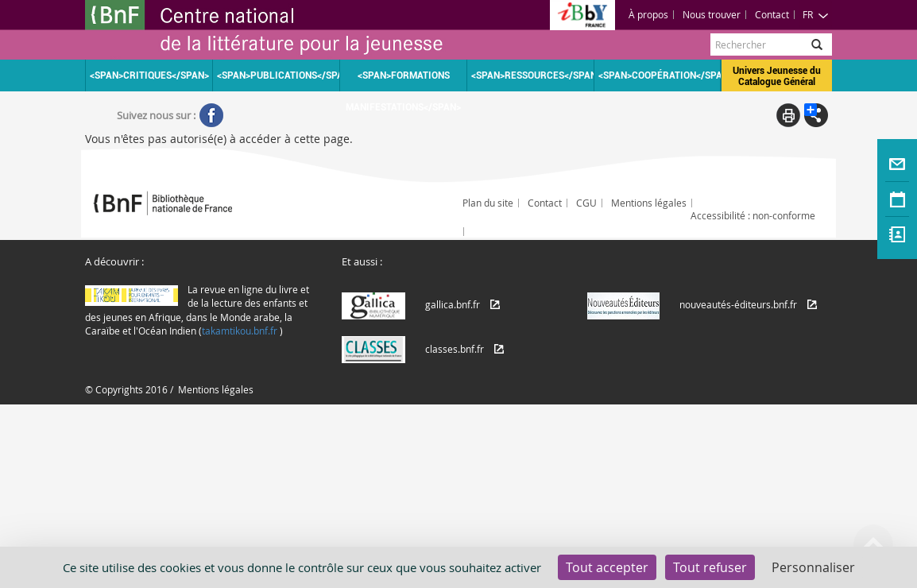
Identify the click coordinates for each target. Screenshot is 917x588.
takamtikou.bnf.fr (240, 331)
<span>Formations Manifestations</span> (403, 81)
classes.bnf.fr (455, 349)
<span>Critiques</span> (149, 75)
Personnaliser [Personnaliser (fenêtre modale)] (813, 567)
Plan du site (488, 203)
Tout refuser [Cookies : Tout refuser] (710, 567)
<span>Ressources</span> (532, 75)
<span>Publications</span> (278, 75)
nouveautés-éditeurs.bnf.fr (738, 304)
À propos (648, 14)
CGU (586, 203)
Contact (772, 14)
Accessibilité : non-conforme (753, 215)
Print (788, 115)
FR (816, 14)
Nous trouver (712, 14)
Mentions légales (649, 203)
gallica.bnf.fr (453, 304)
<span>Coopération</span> (660, 75)
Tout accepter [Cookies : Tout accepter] (607, 567)
